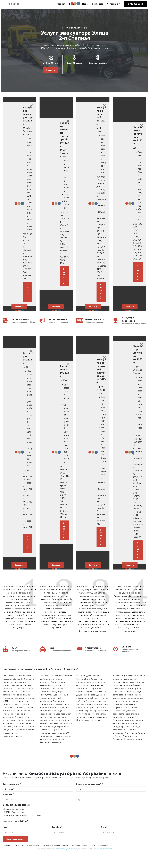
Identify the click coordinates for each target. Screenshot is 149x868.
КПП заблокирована (15, 823)
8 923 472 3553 (135, 4)
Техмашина (15, 4)
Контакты (98, 4)
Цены (85, 4)
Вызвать (51, 70)
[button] (19, 207)
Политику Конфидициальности (65, 860)
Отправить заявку (16, 850)
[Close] (31, 106)
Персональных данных (105, 860)
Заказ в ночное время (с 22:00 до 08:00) (24, 826)
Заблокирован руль (15, 819)
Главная (61, 4)
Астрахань (114, 4)
